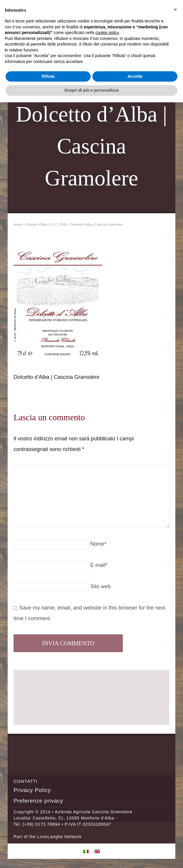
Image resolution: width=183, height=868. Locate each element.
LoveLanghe (50, 837)
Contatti (26, 781)
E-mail (99, 565)
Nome (98, 544)
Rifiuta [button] (48, 76)
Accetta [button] (135, 76)
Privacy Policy (32, 790)
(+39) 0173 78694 (41, 824)
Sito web (101, 586)
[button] (175, 9)
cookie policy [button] (107, 33)
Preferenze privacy (38, 801)
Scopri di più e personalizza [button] (91, 90)
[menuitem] (86, 851)
